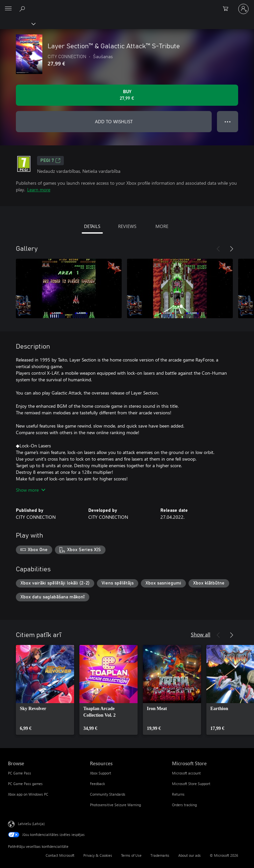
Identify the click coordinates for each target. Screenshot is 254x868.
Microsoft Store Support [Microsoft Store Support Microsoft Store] (191, 784)
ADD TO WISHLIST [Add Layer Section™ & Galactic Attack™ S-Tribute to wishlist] (114, 121)
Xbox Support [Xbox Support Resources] (101, 773)
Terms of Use (131, 855)
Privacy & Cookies (98, 855)
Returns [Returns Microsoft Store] (178, 794)
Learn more (39, 189)
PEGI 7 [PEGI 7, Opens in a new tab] (50, 161)
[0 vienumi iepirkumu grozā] (228, 9)
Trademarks (160, 855)
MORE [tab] (162, 226)
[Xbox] (17, 23)
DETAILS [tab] (92, 226)
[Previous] (218, 249)
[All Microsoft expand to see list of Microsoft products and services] (8, 9)
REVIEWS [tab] (127, 226)
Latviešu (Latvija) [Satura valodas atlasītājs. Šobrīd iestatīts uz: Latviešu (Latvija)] (31, 824)
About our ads (190, 855)
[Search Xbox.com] (23, 9)
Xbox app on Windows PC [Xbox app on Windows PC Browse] (28, 794)
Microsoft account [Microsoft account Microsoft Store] (186, 773)
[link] (45, 690)
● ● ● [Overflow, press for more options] (228, 121)
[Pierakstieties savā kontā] (243, 9)
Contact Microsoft (60, 855)
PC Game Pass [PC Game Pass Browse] (20, 773)
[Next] (232, 249)
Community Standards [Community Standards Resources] (108, 794)
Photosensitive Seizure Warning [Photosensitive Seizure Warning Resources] (115, 805)
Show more (31, 490)
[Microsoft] (127, 5)
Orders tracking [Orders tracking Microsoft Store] (184, 805)
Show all (201, 634)
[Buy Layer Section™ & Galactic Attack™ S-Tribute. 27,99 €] (127, 95)
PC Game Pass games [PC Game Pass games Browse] (25, 784)
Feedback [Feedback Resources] (97, 784)
